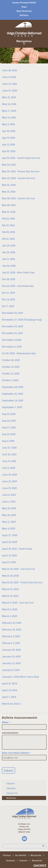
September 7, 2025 (12, 407)
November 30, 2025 (12, 313)
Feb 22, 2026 (8, 219)
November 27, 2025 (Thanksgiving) (22, 320)
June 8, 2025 (9, 495)
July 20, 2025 (9, 454)
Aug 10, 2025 (9, 434)
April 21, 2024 (9, 683)
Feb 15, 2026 (8, 225)
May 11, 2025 (9, 522)
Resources (37, 860)
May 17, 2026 (9, 111)
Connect (11, 783)
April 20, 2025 (10, 542)
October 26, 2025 (11, 360)
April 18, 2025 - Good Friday (17, 549)
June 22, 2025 (9, 481)
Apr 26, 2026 (9, 131)
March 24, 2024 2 (11, 704)
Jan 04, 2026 (9, 266)
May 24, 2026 (9, 104)
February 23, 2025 (12, 623)
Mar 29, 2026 (9, 165)
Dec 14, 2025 (9, 299)
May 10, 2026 (9, 117)
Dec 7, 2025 (8, 306)
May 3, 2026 (8, 124)
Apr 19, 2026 (9, 138)
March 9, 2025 (10, 609)
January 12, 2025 (11, 663)
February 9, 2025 (11, 636)
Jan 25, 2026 (9, 245)
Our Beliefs (21, 855)
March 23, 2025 (10, 589)
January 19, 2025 (11, 656)
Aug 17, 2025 (9, 427)
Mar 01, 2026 (9, 212)
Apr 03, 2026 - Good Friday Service (21, 158)
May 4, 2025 (9, 528)
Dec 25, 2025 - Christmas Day (18, 286)
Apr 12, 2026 (9, 144)
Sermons (10, 860)
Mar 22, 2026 (9, 185)
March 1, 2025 (10, 616)
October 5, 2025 (10, 380)
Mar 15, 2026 (9, 192)
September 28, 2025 (13, 387)
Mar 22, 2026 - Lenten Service (18, 178)
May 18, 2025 (9, 515)
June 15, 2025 (9, 488)
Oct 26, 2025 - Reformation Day (19, 353)
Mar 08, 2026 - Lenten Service (18, 198)
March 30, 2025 (10, 576)
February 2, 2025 (11, 643)
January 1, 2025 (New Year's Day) (20, 677)
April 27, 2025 (10, 535)
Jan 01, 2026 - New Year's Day (18, 272)
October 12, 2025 (11, 373)
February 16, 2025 (12, 630)
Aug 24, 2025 (9, 421)
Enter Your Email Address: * (16, 753)
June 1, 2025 (9, 502)
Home (24, 7)
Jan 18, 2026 (9, 252)
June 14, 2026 (9, 84)
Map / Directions (24, 11)
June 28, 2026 (9, 70)
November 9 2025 (12, 340)
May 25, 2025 (9, 508)
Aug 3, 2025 (8, 441)
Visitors (7, 855)
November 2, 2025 (12, 347)
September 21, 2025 (12, 394)
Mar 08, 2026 (9, 205)
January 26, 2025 (11, 650)
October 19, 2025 (11, 367)
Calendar (11, 788)
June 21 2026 (9, 77)
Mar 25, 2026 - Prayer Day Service (21, 171)
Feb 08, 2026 (8, 232)
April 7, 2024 (9, 697)
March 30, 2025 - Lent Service (18, 569)
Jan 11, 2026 (8, 259)
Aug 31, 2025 (9, 414)
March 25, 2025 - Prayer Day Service (22, 582)
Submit (9, 770)
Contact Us (12, 793)
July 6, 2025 (9, 468)
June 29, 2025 (9, 475)
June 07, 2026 (10, 91)
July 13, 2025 (9, 461)
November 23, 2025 (12, 326)
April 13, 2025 (9, 555)
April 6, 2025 (9, 562)
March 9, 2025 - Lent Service (18, 603)
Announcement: (10, 733)
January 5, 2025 (11, 670)
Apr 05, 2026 (9, 151)
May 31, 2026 (9, 97)
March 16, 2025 (10, 596)
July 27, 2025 (9, 448)
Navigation (24, 42)
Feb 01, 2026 (8, 239)
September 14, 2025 (13, 400)
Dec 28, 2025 (9, 279)
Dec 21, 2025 (8, 293)
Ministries (36, 855)
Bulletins (24, 15)
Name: (6, 722)
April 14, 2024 (10, 690)
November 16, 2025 (12, 333)
